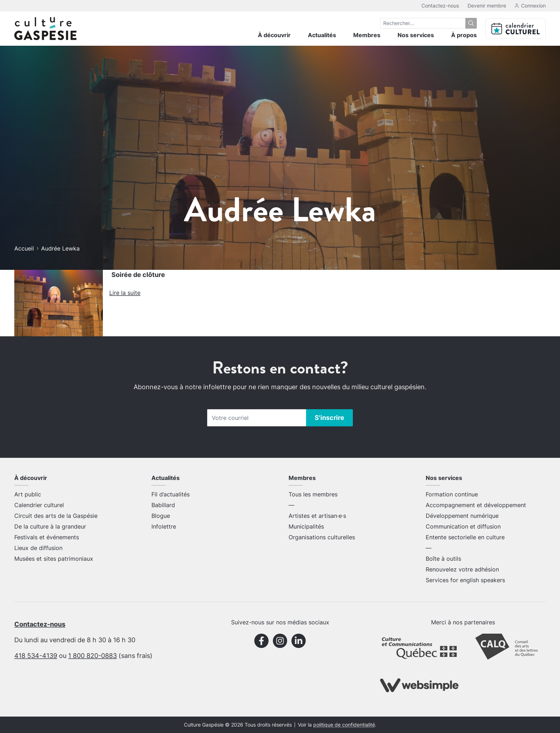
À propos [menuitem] (464, 35)
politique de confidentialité (344, 725)
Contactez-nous (440, 6)
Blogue (161, 516)
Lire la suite (125, 293)
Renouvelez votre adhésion (462, 569)
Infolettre (164, 526)
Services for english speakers (465, 580)
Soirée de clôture (138, 275)
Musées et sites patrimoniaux (54, 559)
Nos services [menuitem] (416, 35)
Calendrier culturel (39, 505)
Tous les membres (313, 494)
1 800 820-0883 (92, 656)
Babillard (163, 505)
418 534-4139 (36, 656)
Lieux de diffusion (38, 548)
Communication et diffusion (463, 526)
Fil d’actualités (171, 494)
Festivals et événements (47, 537)
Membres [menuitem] (367, 35)
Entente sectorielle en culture (465, 537)
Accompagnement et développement (476, 505)
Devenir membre (487, 6)
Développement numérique (462, 516)
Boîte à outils (443, 559)
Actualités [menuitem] (322, 35)
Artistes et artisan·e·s (317, 516)
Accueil (24, 248)
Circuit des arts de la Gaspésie (56, 516)
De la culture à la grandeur (50, 526)
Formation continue (452, 494)
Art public (28, 494)
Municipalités (306, 526)
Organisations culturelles (322, 537)
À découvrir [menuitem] (274, 35)
